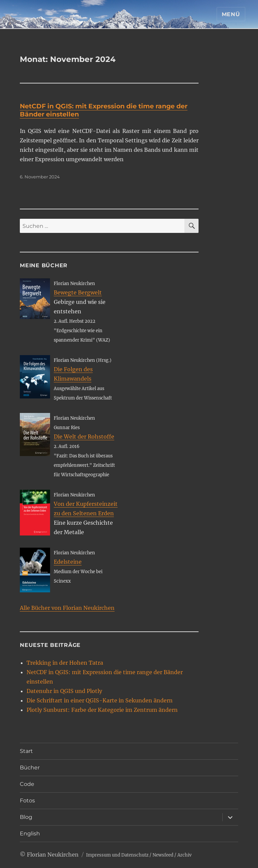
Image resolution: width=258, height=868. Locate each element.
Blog (26, 817)
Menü (231, 14)
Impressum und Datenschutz (117, 855)
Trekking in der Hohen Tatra (65, 663)
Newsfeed (163, 855)
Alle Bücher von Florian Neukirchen (67, 608)
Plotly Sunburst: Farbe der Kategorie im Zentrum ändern (102, 710)
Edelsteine (68, 562)
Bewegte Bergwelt (78, 292)
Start (26, 751)
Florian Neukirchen (53, 855)
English (30, 834)
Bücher (30, 768)
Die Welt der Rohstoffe (84, 437)
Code (27, 784)
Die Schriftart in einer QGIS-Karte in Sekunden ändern (100, 700)
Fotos (27, 801)
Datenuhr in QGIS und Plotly (64, 691)
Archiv (184, 855)
